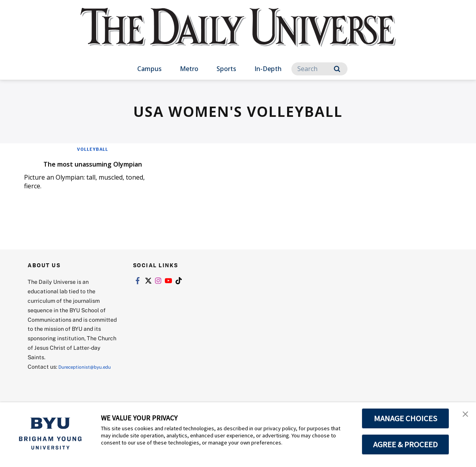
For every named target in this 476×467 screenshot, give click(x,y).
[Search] (319, 69)
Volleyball (93, 149)
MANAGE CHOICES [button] (406, 418)
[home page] (238, 35)
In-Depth (268, 69)
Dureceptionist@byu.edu (59, 388)
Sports (226, 69)
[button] (463, 416)
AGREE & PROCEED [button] (406, 444)
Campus (149, 69)
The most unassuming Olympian (76, 168)
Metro (189, 69)
